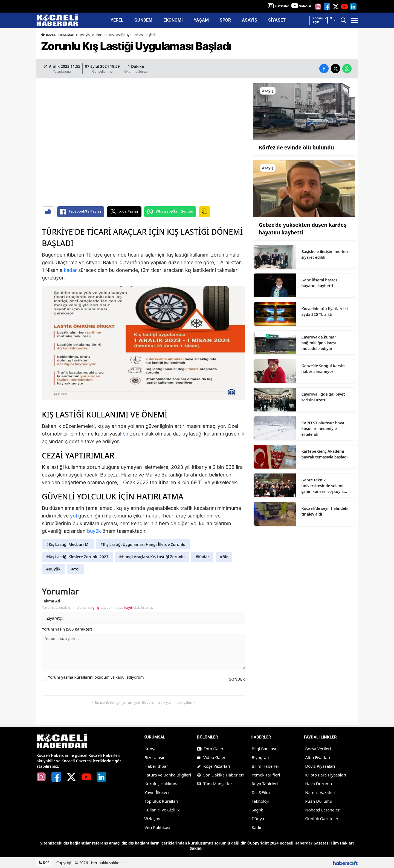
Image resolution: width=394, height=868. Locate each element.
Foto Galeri (211, 749)
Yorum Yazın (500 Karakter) (67, 629)
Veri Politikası (157, 827)
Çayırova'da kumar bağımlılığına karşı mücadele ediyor (319, 343)
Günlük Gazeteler (322, 819)
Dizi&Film (261, 792)
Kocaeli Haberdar (57, 35)
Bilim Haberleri (266, 766)
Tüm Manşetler (215, 784)
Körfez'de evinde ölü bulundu (296, 148)
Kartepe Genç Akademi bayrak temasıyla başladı (325, 454)
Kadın (257, 827)
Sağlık (257, 810)
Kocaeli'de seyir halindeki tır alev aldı (325, 511)
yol (73, 516)
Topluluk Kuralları (161, 801)
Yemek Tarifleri (266, 775)
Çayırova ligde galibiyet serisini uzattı (323, 397)
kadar (70, 270)
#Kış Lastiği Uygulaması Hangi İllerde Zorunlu (143, 544)
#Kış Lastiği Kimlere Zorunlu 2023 (77, 557)
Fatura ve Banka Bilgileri (168, 775)
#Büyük (53, 569)
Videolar (305, 6)
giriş (96, 607)
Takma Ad (51, 601)
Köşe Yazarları (214, 766)
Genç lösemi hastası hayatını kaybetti (320, 283)
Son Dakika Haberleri (220, 775)
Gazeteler (282, 6)
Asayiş (85, 35)
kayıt (128, 607)
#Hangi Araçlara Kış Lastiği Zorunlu (152, 557)
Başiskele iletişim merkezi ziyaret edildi (326, 254)
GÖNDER (237, 679)
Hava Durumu (318, 784)
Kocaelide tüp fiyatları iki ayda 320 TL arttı (325, 311)
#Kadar (202, 557)
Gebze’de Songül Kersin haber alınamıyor (323, 369)
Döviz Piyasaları (320, 766)
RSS (44, 863)
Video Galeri (212, 757)
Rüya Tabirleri (265, 784)
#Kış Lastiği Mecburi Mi (68, 544)
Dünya (258, 819)
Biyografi (260, 757)
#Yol (75, 569)
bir (126, 434)
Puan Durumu (319, 801)
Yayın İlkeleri (157, 792)
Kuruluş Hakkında (162, 784)
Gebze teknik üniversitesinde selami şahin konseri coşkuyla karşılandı (323, 486)
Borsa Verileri (318, 749)
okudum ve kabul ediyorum (96, 677)
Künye (150, 749)
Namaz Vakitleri (320, 792)
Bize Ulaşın (155, 757)
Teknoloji (260, 801)
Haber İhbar (156, 766)
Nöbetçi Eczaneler (322, 810)
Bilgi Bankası (264, 749)
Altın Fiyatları (318, 757)
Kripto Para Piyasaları (326, 775)
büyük (94, 531)
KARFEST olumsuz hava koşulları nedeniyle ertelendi (323, 429)
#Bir (224, 557)
